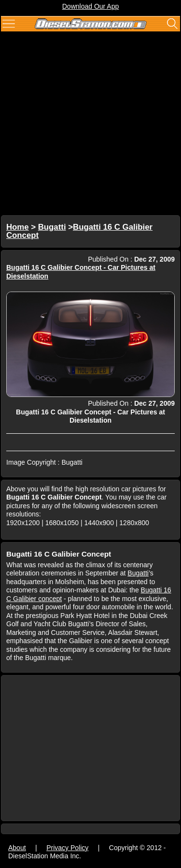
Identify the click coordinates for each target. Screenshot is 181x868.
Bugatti (52, 227)
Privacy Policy (67, 848)
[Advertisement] (90, 125)
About (17, 848)
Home (18, 227)
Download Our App (91, 6)
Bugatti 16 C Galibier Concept (79, 231)
